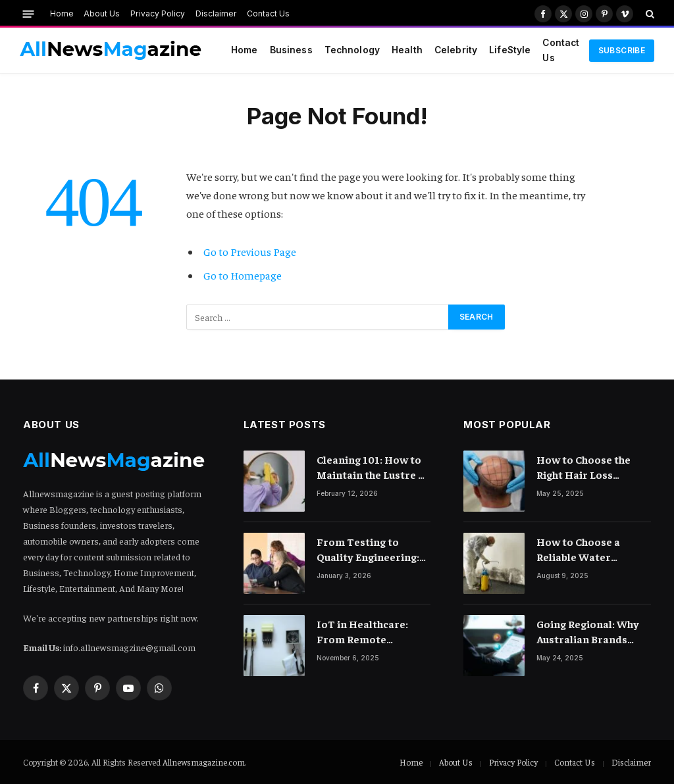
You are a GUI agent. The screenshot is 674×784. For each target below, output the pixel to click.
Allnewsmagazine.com (204, 762)
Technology (352, 50)
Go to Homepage (243, 275)
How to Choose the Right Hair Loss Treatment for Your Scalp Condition (586, 467)
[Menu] (29, 13)
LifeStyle (510, 50)
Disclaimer (216, 13)
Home (62, 13)
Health (407, 50)
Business (291, 50)
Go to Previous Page (250, 252)
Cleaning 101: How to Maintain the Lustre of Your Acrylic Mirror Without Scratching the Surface (373, 467)
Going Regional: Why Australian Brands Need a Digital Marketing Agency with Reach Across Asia (593, 632)
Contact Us (268, 13)
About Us (102, 13)
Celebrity (456, 50)
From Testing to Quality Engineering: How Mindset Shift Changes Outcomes (368, 550)
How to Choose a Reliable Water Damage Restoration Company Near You (589, 550)
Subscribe (622, 50)
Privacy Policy (158, 13)
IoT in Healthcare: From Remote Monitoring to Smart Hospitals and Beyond (372, 632)
